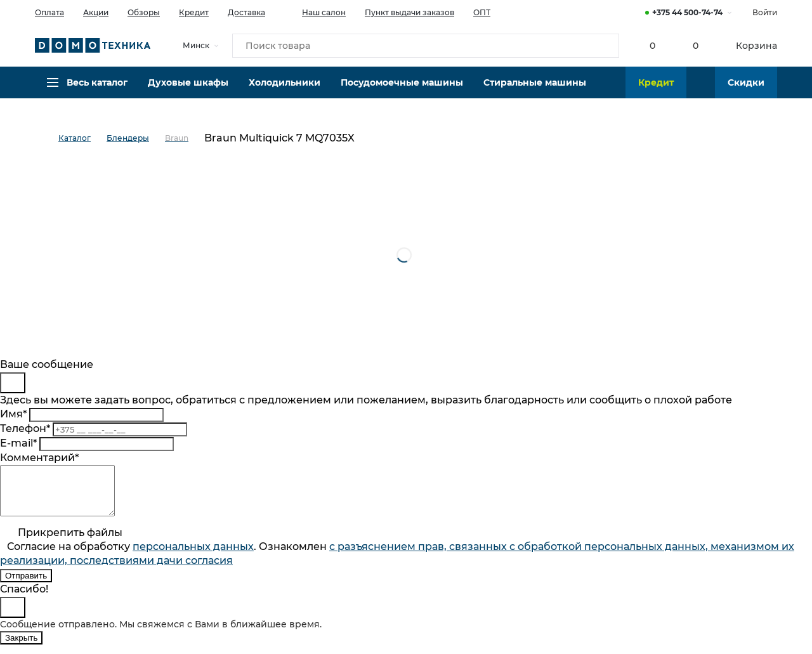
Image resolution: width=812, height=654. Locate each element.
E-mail (18, 443)
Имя (13, 414)
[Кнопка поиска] (603, 47)
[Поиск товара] (426, 47)
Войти (765, 12)
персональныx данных (193, 556)
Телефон (25, 428)
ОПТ (482, 12)
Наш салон (315, 11)
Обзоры (144, 12)
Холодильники (285, 92)
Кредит (194, 12)
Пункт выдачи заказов (409, 12)
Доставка (246, 12)
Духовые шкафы (188, 92)
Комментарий (39, 458)
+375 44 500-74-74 (687, 12)
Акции (96, 12)
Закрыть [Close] (21, 647)
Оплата (49, 12)
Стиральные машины (535, 92)
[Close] (13, 383)
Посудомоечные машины (402, 92)
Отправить (26, 585)
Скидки (746, 92)
